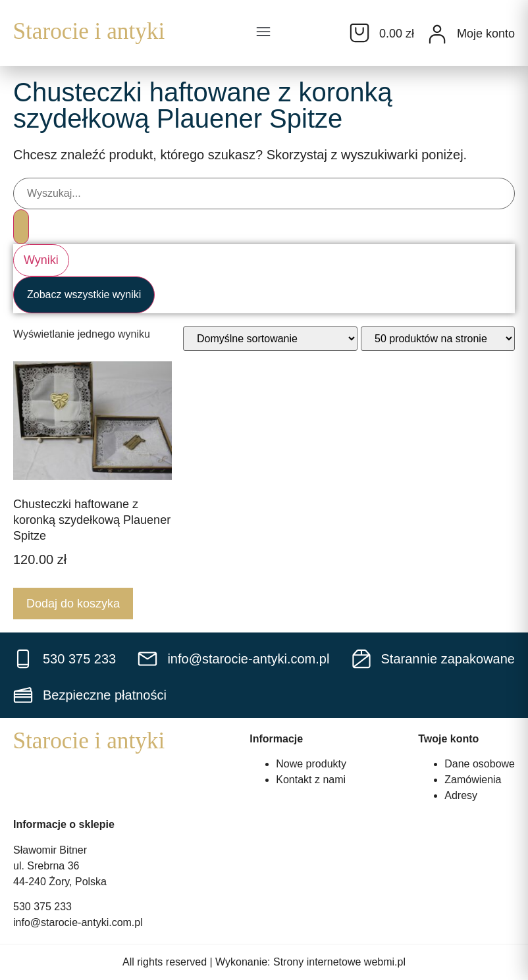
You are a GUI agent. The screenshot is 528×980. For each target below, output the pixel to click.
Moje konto (486, 34)
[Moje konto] (437, 34)
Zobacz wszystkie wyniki (84, 295)
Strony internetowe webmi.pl (339, 962)
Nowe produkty (311, 764)
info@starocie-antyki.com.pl (78, 922)
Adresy (461, 795)
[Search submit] (21, 227)
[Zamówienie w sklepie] (270, 339)
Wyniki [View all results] (41, 260)
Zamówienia (473, 780)
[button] (263, 33)
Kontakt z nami (311, 780)
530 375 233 (42, 907)
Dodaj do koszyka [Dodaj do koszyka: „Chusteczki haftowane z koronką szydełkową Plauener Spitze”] (73, 604)
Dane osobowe (480, 764)
